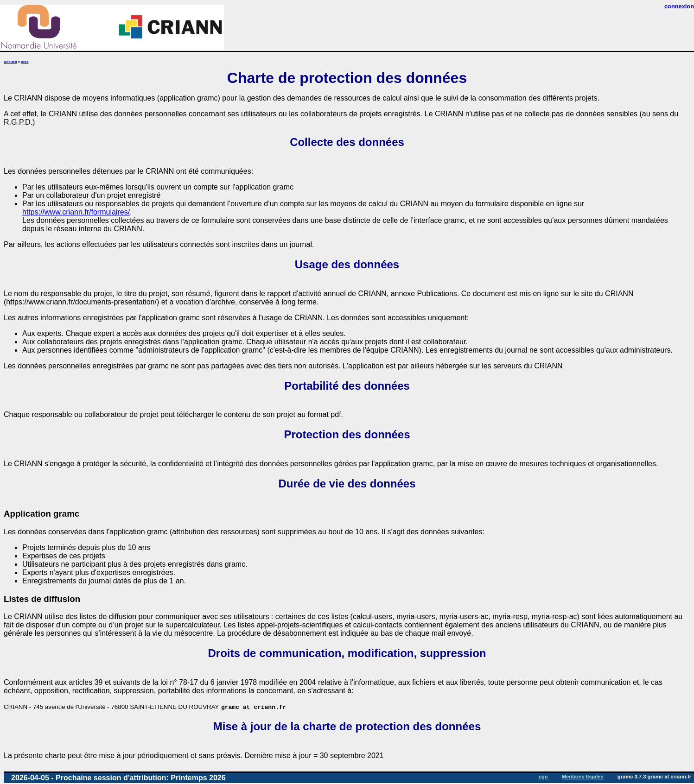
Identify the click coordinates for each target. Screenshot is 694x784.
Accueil (10, 62)
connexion (679, 6)
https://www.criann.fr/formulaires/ (76, 212)
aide (25, 62)
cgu (543, 777)
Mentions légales (583, 777)
